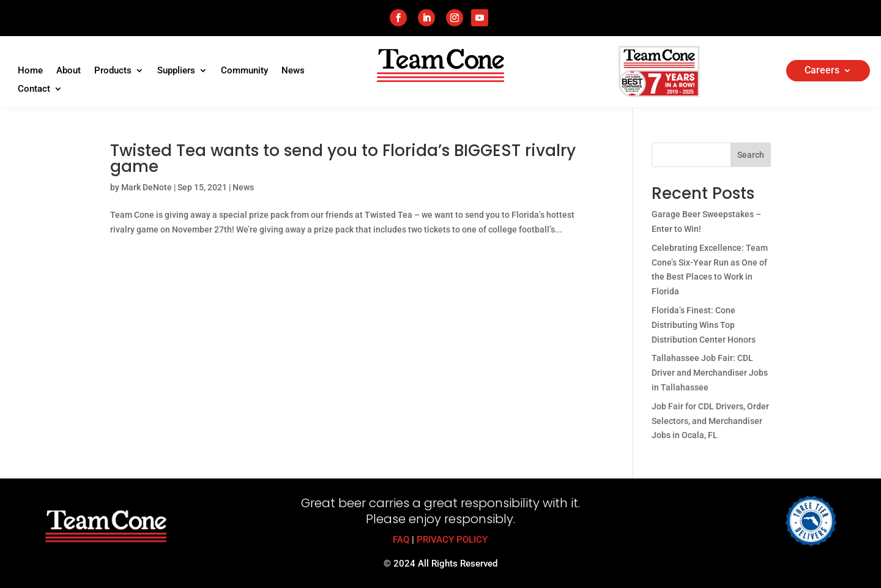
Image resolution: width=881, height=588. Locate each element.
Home (30, 71)
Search (751, 155)
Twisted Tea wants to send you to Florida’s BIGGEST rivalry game (343, 158)
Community (244, 71)
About (69, 71)
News (293, 71)
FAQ (401, 540)
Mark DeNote (147, 187)
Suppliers (176, 71)
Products (113, 71)
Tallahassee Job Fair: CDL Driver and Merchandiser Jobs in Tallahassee (710, 373)
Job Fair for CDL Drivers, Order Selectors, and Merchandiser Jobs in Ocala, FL (710, 421)
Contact (34, 89)
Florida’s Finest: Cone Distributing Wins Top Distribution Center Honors (704, 325)
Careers (822, 71)
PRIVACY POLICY (452, 540)
